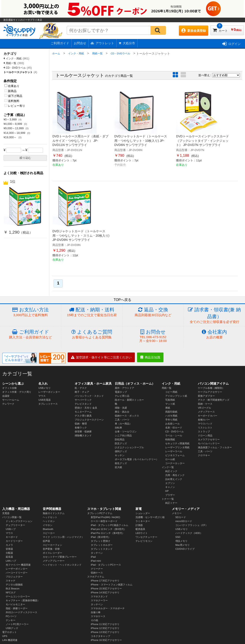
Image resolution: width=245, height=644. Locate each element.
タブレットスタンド (102, 549)
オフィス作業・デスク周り (17, 392)
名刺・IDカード (174, 428)
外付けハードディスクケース (21, 612)
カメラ (9, 545)
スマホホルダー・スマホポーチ (108, 608)
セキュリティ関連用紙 (177, 443)
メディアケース (206, 412)
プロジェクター (14, 577)
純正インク (171, 471)
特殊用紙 (170, 439)
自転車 (118, 428)
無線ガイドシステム (54, 513)
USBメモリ (45, 388)
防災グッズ (121, 443)
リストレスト (205, 428)
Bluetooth (48, 529)
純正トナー (171, 503)
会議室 (6, 396)
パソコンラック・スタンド (89, 396)
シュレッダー (143, 513)
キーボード (12, 537)
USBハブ (11, 529)
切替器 (9, 549)
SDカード (181, 517)
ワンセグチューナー (146, 537)
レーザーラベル (174, 451)
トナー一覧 (168, 499)
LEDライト (142, 533)
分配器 (9, 553)
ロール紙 (170, 459)
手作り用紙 (171, 420)
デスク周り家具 (83, 416)
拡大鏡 (118, 467)
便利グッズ (121, 451)
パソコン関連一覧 (12, 517)
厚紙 (168, 408)
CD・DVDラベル (16, 68)
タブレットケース (48, 404)
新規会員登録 (194, 31)
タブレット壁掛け (100, 541)
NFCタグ (11, 592)
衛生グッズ (121, 463)
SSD (178, 537)
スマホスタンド (99, 596)
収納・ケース (205, 404)
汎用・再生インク (175, 475)
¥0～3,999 (10, 119)
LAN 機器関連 (10, 640)
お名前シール (173, 424)
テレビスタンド (83, 404)
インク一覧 (168, 467)
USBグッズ (12, 628)
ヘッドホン (49, 521)
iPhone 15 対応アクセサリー (106, 589)
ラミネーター (143, 521)
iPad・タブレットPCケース (106, 565)
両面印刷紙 (171, 412)
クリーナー (97, 569)
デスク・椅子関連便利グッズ (214, 400)
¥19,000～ (10, 137)
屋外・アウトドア (124, 388)
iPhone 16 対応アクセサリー (106, 640)
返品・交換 (153, 312)
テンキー (11, 620)
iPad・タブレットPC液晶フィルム (110, 525)
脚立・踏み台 (122, 412)
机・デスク (81, 388)
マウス (42, 396)
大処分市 (127, 43)
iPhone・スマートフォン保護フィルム (112, 585)
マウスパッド (205, 424)
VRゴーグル (204, 408)
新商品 (10, 91)
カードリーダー (14, 541)
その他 (94, 620)
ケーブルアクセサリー (210, 392)
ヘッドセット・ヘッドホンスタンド (62, 565)
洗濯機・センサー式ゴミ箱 (150, 517)
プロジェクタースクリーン (89, 420)
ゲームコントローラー (18, 596)
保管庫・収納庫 (83, 432)
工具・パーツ (122, 420)
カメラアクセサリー (209, 439)
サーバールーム (11, 400)
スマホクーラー (99, 600)
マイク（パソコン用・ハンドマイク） (63, 537)
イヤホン (48, 525)
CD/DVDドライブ (185, 549)
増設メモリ (181, 541)
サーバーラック (83, 400)
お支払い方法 (31, 312)
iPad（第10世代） (101, 537)
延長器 (9, 557)
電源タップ (121, 392)
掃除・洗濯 (121, 408)
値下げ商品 (13, 96)
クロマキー (204, 455)
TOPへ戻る (123, 300)
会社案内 (214, 334)
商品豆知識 (150, 357)
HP (167, 491)
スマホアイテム (96, 577)
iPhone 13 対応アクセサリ (105, 632)
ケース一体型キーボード (104, 521)
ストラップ (204, 432)
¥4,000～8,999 (13, 124)
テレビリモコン (144, 541)
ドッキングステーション (19, 521)
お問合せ (80, 43)
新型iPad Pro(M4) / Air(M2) (105, 517)
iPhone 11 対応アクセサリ (105, 624)
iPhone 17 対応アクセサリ (105, 581)
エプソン (170, 483)
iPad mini (96, 561)
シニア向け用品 (123, 435)
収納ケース (97, 573)
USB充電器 (45, 400)
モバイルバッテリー (209, 443)
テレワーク (8, 404)
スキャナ (11, 581)
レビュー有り (15, 106)
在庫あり (12, 86)
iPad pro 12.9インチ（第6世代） (109, 529)
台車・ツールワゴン (126, 432)
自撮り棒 (96, 612)
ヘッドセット (50, 517)
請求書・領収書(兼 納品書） (214, 316)
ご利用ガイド (60, 43)
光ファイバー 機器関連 (18, 565)
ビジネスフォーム (175, 455)
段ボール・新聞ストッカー (129, 400)
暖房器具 (140, 529)
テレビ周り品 (122, 396)
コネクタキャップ (100, 636)
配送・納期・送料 (92, 312)
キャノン (170, 487)
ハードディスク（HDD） (189, 533)
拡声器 (46, 541)
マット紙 (170, 404)
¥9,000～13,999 (14, 128)
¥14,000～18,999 (15, 133)
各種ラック (81, 428)
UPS (5, 636)
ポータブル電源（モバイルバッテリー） (137, 459)
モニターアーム (83, 412)
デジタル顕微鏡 (14, 585)
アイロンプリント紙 (176, 396)
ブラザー (170, 495)
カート (227, 29)
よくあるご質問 (92, 334)
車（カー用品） (123, 424)
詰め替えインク (174, 479)
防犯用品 (120, 439)
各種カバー (204, 420)
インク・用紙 (14, 59)
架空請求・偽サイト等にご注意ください (101, 357)
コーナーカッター (175, 463)
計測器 (139, 525)
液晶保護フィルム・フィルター (215, 447)
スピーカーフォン (52, 545)
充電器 (6, 513)
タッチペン (97, 553)
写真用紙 (170, 400)
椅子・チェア (82, 392)
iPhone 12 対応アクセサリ (105, 628)
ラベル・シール (174, 435)
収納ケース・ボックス (127, 416)
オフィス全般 (9, 388)
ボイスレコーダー (52, 553)
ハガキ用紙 (171, 416)
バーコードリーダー (17, 573)
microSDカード (184, 521)
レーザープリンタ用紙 (177, 447)
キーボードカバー (208, 416)
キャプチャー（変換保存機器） (23, 600)
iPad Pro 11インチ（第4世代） (108, 533)
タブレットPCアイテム (100, 513)
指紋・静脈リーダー (17, 608)
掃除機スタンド (83, 435)
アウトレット (102, 43)
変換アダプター (206, 396)
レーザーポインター (49, 392)
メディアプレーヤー (54, 561)
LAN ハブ (11, 561)
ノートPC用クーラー (17, 624)
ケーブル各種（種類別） (211, 388)
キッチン (120, 455)
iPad (93, 557)
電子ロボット (9, 632)
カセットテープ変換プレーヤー (60, 557)
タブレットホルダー (102, 545)
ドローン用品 (205, 435)
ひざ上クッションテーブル (129, 447)
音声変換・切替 (51, 549)
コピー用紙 (171, 392)
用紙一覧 (11, 63)
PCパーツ (11, 616)
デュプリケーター (15, 525)
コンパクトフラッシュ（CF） (192, 525)
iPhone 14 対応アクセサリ (105, 592)
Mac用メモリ (183, 545)
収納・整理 (81, 424)
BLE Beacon (13, 589)
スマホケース (98, 616)
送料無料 (12, 101)
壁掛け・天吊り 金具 (86, 408)
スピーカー (49, 533)
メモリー (177, 513)
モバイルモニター (15, 604)
